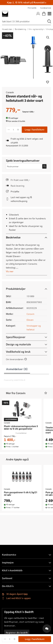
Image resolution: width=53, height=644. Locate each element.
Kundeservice (46, 8)
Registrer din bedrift (17, 633)
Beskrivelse (13, 237)
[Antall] (13, 130)
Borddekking (20, 29)
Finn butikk (32, 8)
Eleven (30, 320)
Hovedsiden (7, 29)
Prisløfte (15, 191)
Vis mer (10, 271)
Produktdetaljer (16, 289)
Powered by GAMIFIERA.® (15, 380)
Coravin (10, 92)
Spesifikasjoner (16, 337)
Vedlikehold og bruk (18, 352)
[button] (48, 82)
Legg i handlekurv (35, 130)
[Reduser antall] (9, 130)
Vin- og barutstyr (36, 29)
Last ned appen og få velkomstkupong (21, 199)
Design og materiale (18, 344)
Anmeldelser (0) (17, 369)
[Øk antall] (18, 130)
